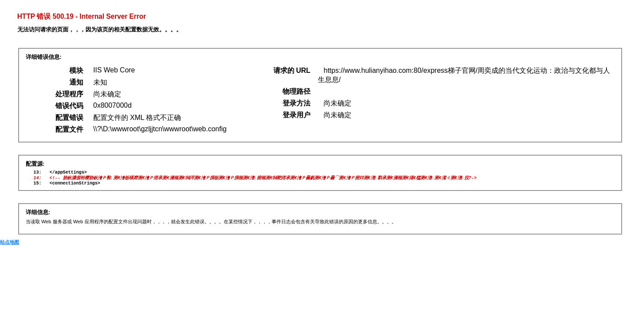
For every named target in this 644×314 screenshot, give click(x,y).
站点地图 (10, 245)
